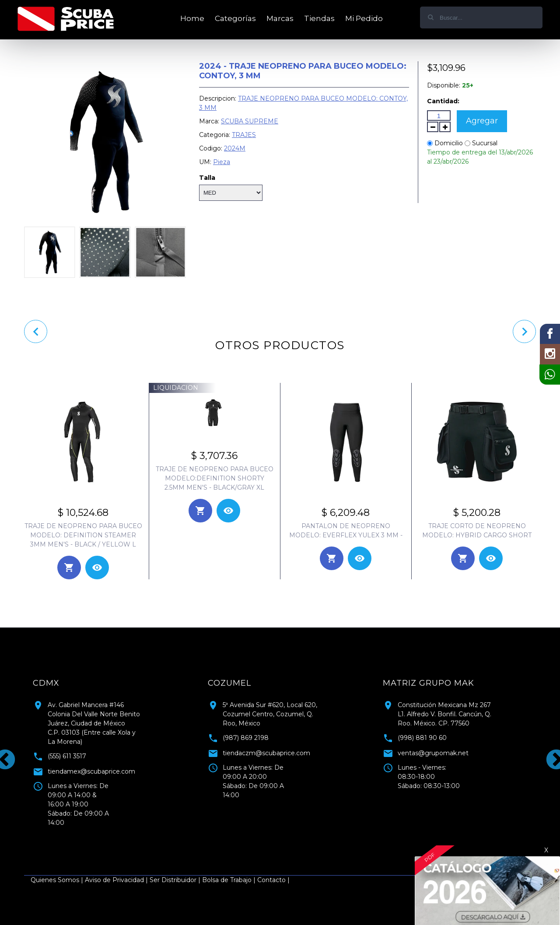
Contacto (271, 880)
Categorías (235, 18)
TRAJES (244, 135)
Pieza (222, 162)
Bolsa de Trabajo (227, 880)
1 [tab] (273, 841)
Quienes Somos (55, 880)
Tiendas (319, 18)
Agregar (482, 121)
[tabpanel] (105, 750)
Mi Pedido (364, 18)
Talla (207, 178)
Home (192, 18)
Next (549, 753)
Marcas (280, 18)
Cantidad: (443, 101)
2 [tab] (287, 841)
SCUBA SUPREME (250, 121)
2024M (235, 148)
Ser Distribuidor (173, 880)
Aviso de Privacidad (114, 880)
